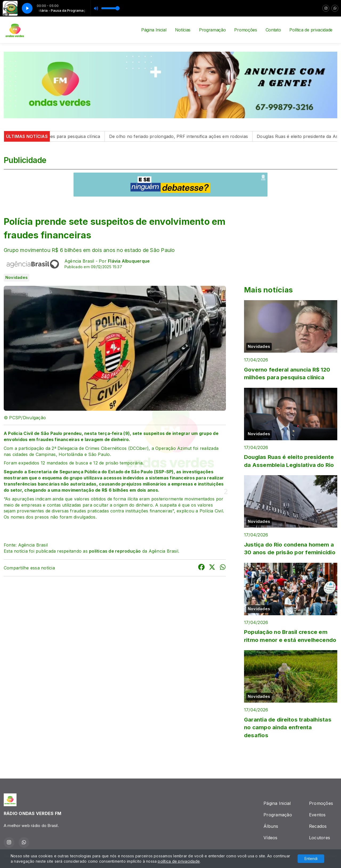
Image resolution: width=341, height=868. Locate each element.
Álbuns (271, 826)
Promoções (245, 30)
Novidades (17, 278)
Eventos (317, 815)
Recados (318, 826)
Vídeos (270, 838)
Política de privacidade (311, 30)
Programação (212, 30)
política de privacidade (179, 861)
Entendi (311, 859)
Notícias (183, 30)
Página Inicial (154, 30)
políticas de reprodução (115, 551)
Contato (273, 30)
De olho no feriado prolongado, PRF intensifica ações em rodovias (187, 136)
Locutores (320, 838)
